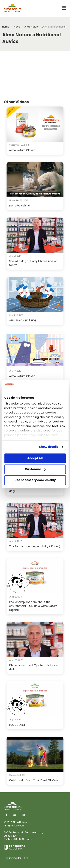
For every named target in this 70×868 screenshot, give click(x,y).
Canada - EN (17, 858)
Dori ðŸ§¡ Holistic (20, 206)
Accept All (35, 458)
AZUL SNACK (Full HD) (23, 320)
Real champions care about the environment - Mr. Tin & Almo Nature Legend (33, 606)
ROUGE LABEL (17, 725)
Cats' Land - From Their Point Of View (34, 780)
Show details (49, 447)
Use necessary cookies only (35, 480)
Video (17, 27)
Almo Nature (31, 27)
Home (6, 27)
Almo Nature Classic (22, 150)
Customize (35, 469)
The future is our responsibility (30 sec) (35, 546)
